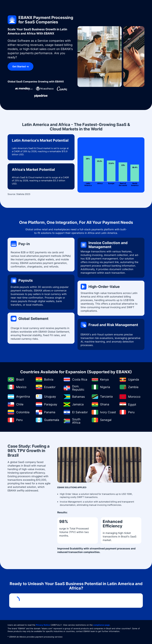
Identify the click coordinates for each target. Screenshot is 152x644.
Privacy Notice (43, 625)
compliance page (101, 625)
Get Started (19, 66)
